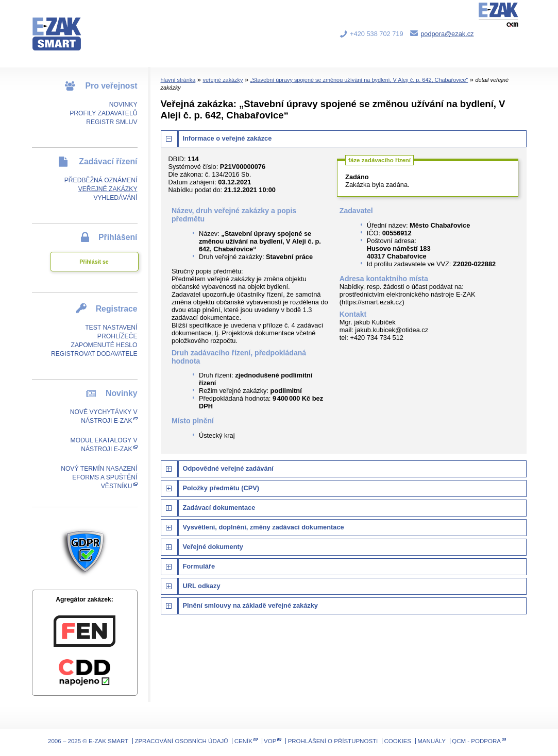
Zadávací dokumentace (219, 508)
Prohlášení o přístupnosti (333, 741)
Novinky (123, 105)
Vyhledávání (115, 198)
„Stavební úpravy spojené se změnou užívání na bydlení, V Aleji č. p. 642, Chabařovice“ (359, 80)
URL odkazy (202, 586)
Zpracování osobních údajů (181, 741)
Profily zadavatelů (103, 113)
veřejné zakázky (223, 80)
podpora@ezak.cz (447, 34)
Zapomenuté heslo (104, 345)
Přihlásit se (94, 262)
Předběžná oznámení (101, 180)
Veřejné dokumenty (213, 547)
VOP (270, 741)
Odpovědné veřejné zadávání (228, 468)
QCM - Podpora (476, 741)
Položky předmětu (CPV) (221, 488)
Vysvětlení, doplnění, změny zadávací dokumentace (264, 527)
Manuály (432, 741)
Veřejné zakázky (108, 189)
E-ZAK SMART (63, 26)
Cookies (398, 741)
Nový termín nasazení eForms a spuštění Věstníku (99, 477)
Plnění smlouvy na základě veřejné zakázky (250, 605)
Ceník (243, 741)
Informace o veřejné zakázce (227, 138)
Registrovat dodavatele (94, 354)
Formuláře (199, 566)
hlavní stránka (178, 80)
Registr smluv (112, 122)
